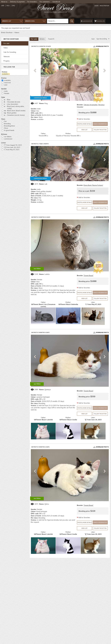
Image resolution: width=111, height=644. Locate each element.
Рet (5, 121)
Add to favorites (84, 119)
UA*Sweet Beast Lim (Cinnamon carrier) (43, 305)
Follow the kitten (100, 130)
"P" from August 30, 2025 (13, 145)
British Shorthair (7, 32)
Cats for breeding (10, 52)
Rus (8, 6)
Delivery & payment (17, 2)
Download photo (102, 46)
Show (6, 128)
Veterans (7, 56)
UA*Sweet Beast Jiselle (68, 420)
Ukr (3, 6)
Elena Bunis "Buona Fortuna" (93, 185)
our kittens (8, 137)
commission (8, 139)
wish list (84, 130)
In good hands (9, 130)
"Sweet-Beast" (88, 276)
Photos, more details (84, 124)
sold (6, 85)
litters (42, 39)
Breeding (7, 124)
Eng (14, 6)
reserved (7, 83)
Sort (93, 39)
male (6, 91)
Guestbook (56, 2)
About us (4, 2)
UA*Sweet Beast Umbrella (68, 304)
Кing (46, 103)
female (7, 93)
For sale (6, 43)
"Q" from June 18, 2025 (12, 147)
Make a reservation (100, 124)
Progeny (7, 61)
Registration (105, 6)
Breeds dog (30, 21)
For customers (45, 2)
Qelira (47, 504)
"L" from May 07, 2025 (12, 150)
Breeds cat (7, 21)
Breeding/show (10, 126)
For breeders (32, 2)
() (101, 21)
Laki (46, 184)
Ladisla (47, 274)
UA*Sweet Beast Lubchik (43, 420)
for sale (34, 39)
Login (96, 6)
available (7, 80)
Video (6, 48)
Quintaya (48, 390)
